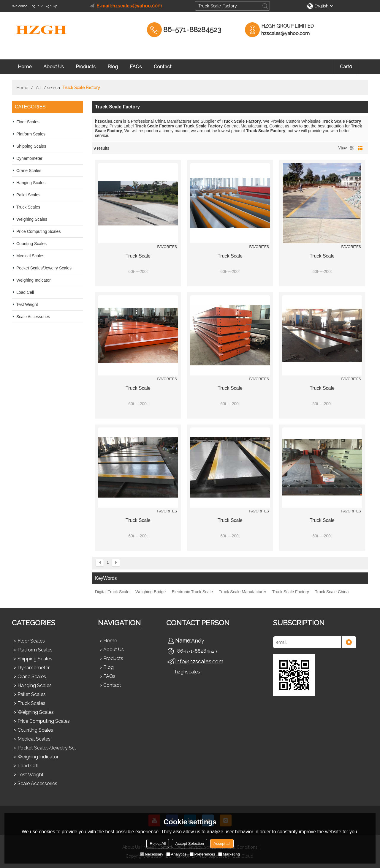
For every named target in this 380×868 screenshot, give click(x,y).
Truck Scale (138, 256)
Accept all (222, 843)
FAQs (136, 67)
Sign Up (51, 6)
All (38, 88)
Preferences (202, 854)
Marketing (229, 854)
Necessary (152, 854)
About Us (54, 67)
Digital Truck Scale (112, 592)
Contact (163, 67)
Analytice (176, 854)
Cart (346, 67)
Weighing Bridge (151, 592)
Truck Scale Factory (291, 592)
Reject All (158, 843)
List (352, 148)
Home (25, 67)
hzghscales (188, 672)
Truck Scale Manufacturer (243, 592)
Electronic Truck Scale (192, 592)
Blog (113, 67)
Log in (35, 6)
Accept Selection (190, 843)
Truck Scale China (332, 592)
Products (86, 67)
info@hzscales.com (199, 661)
